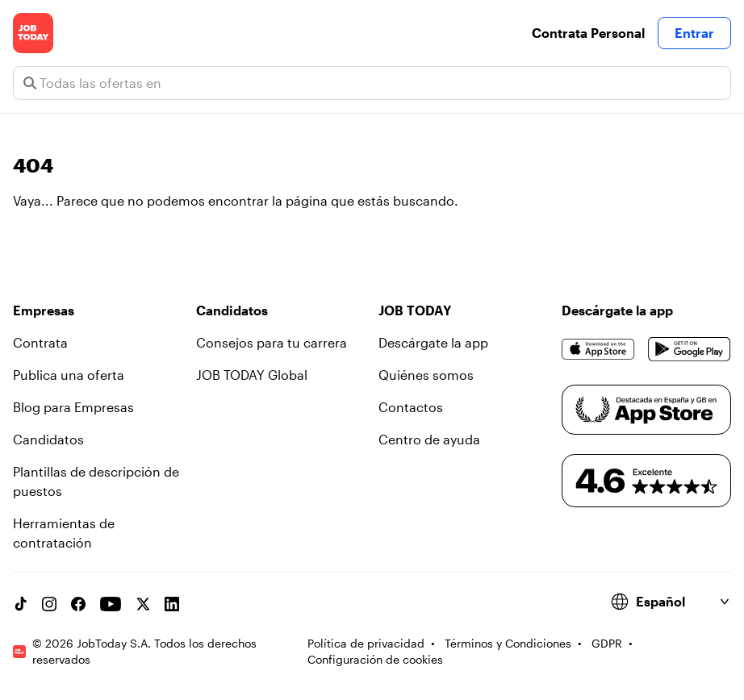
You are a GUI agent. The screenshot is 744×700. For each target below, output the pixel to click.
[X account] (143, 604)
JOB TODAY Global (252, 375)
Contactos (411, 407)
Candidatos (48, 439)
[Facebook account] (78, 604)
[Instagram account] (49, 604)
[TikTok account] (20, 604)
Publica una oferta (69, 375)
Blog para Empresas (73, 407)
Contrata (40, 342)
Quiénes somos (426, 375)
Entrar (694, 33)
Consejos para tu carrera (272, 342)
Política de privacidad (366, 643)
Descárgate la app (433, 342)
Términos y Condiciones (508, 643)
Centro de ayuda (429, 439)
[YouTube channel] (111, 604)
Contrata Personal (588, 33)
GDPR (607, 643)
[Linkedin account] (172, 604)
